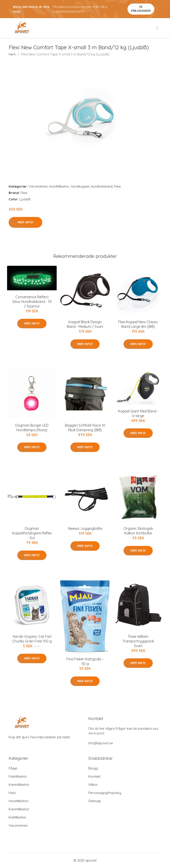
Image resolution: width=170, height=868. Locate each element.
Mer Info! (25, 222)
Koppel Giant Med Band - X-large (138, 413)
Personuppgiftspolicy (105, 793)
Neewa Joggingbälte (85, 528)
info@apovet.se (101, 743)
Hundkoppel (80, 186)
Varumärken (38, 186)
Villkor (93, 785)
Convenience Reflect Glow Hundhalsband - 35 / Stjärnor (32, 302)
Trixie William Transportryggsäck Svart (138, 641)
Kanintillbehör (19, 785)
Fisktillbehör (18, 776)
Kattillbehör (17, 817)
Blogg (93, 768)
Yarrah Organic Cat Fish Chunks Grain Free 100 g (32, 639)
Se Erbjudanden (141, 9)
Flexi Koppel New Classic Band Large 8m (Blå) (138, 324)
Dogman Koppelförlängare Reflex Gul (32, 533)
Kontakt (94, 776)
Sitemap (95, 801)
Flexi (117, 186)
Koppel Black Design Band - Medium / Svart (85, 324)
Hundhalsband (102, 186)
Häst (12, 793)
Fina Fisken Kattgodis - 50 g (85, 661)
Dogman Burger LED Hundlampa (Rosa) (32, 428)
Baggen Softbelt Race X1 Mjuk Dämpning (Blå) (85, 428)
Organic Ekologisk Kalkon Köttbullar (138, 531)
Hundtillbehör (59, 186)
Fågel (13, 768)
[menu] (158, 28)
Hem (12, 54)
